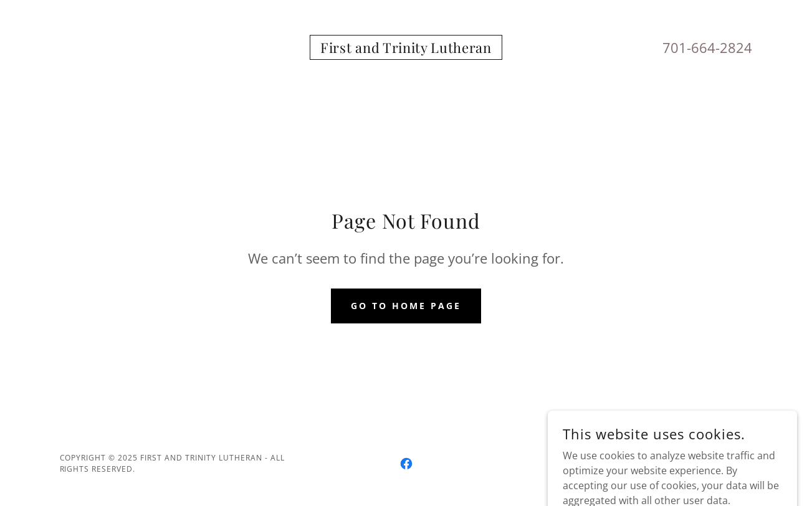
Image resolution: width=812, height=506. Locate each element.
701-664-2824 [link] (707, 47)
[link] (406, 49)
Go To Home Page (406, 306)
